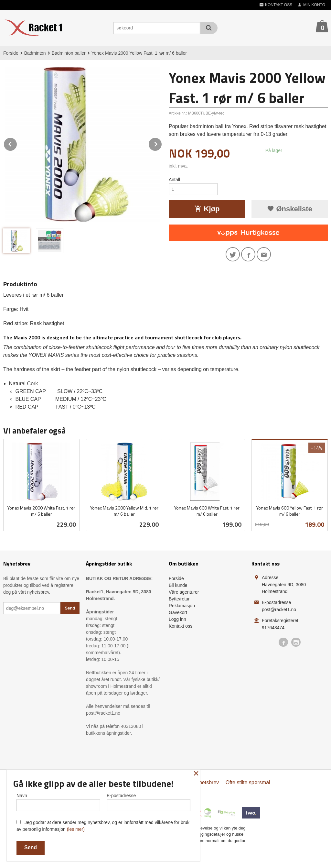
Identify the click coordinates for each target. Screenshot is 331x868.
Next (162, 143)
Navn (58, 802)
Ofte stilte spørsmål (248, 782)
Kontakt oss (181, 626)
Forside (11, 53)
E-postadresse (149, 802)
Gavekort (178, 612)
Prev (17, 143)
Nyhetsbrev (206, 782)
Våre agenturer (184, 592)
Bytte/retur (179, 599)
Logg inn (177, 619)
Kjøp (207, 209)
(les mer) (76, 829)
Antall (174, 180)
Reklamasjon (182, 606)
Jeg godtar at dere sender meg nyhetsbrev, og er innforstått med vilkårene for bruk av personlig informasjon (103, 826)
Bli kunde (178, 585)
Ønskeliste (289, 209)
